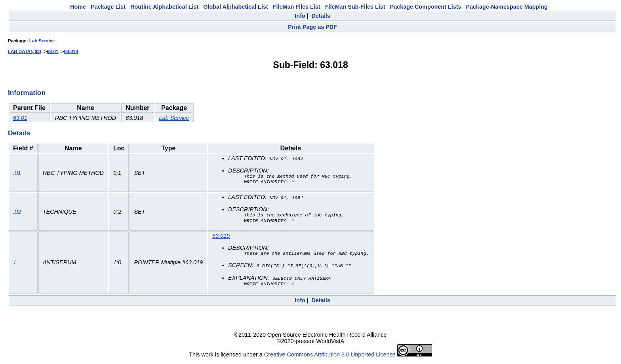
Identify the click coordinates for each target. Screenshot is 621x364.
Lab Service (42, 41)
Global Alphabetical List (235, 7)
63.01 (52, 51)
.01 (17, 173)
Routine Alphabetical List (164, 7)
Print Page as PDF (312, 27)
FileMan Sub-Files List (355, 7)
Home (78, 7)
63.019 (221, 238)
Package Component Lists (426, 7)
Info (300, 16)
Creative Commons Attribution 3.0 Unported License (330, 358)
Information (27, 93)
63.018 (71, 51)
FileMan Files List (297, 7)
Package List (108, 7)
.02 (17, 213)
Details (321, 16)
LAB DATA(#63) (25, 51)
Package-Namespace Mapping (507, 7)
